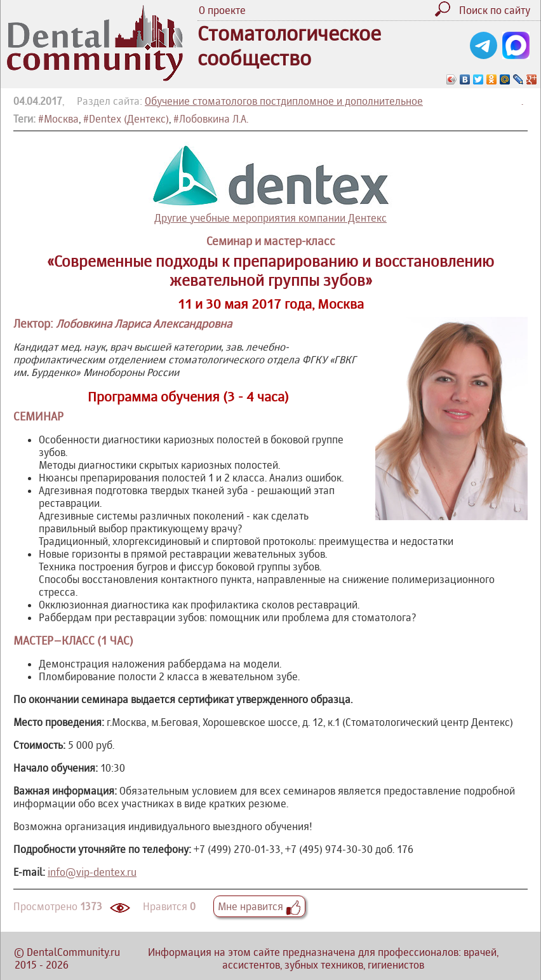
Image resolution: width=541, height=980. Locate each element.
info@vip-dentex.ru (92, 872)
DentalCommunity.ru (73, 952)
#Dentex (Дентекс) (126, 119)
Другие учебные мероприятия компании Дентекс (270, 183)
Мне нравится (259, 906)
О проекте (222, 10)
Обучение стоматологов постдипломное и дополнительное (284, 101)
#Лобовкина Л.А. (211, 119)
